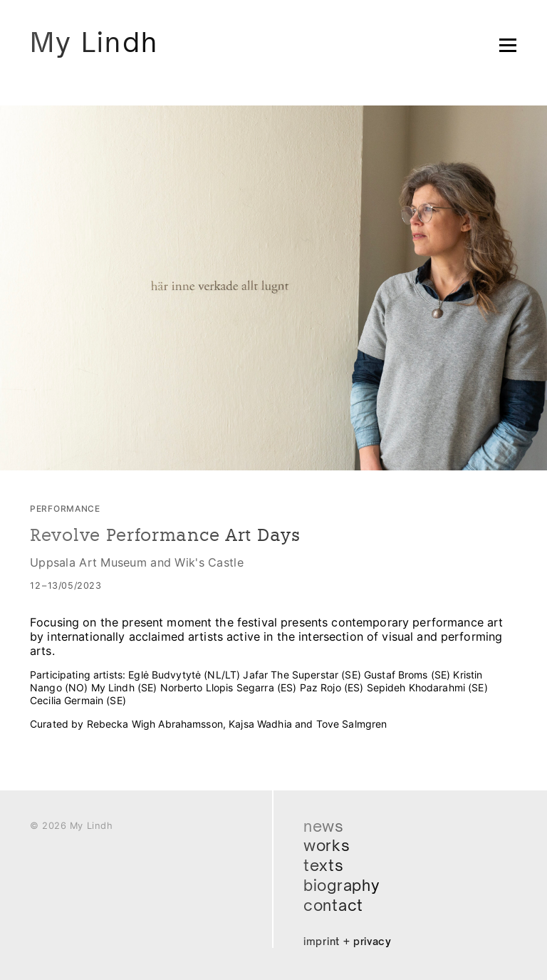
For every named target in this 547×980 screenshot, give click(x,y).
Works (327, 845)
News (324, 826)
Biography (342, 885)
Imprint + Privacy (348, 941)
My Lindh (94, 42)
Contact (333, 905)
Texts (324, 865)
